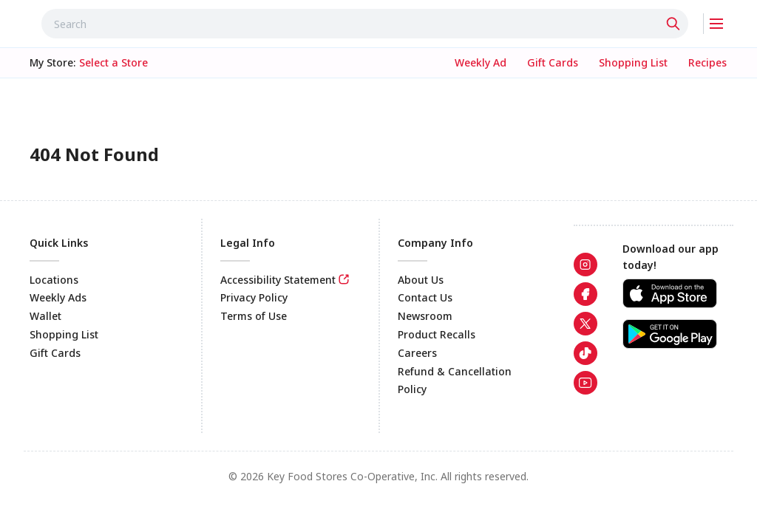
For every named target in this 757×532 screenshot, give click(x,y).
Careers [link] (417, 353)
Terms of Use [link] (254, 316)
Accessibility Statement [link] (278, 280)
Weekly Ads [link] (58, 297)
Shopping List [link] (64, 334)
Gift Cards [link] (55, 353)
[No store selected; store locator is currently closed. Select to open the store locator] (113, 63)
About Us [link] (421, 280)
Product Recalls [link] (437, 334)
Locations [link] (54, 280)
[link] (481, 63)
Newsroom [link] (425, 316)
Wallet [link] (45, 316)
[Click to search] (675, 24)
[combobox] (365, 24)
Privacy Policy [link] (254, 297)
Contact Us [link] (425, 297)
